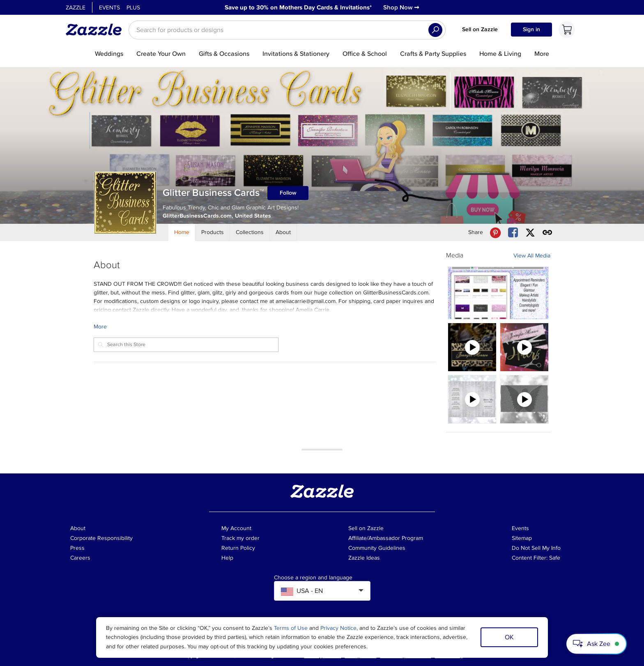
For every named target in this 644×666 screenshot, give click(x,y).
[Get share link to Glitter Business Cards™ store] (547, 233)
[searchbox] (287, 30)
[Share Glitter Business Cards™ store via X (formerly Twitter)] (530, 233)
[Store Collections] (250, 232)
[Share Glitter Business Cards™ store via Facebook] (513, 233)
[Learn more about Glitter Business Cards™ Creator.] (265, 327)
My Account (236, 528)
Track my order (240, 538)
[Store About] (283, 232)
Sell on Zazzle (480, 29)
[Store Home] (182, 232)
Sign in (531, 29)
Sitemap (522, 538)
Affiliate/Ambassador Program (386, 538)
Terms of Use (291, 628)
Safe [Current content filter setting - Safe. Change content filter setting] (555, 558)
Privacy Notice (338, 628)
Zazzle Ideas (364, 558)
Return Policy (238, 548)
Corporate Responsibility (101, 538)
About (78, 528)
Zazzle (76, 8)
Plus (133, 8)
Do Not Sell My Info (536, 548)
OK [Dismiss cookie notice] (509, 637)
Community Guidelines (377, 548)
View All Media (532, 256)
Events (109, 8)
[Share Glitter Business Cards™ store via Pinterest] (495, 233)
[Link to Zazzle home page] (97, 30)
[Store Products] (213, 232)
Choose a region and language (313, 578)
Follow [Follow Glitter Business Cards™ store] (288, 193)
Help (227, 558)
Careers (80, 558)
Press (77, 548)
